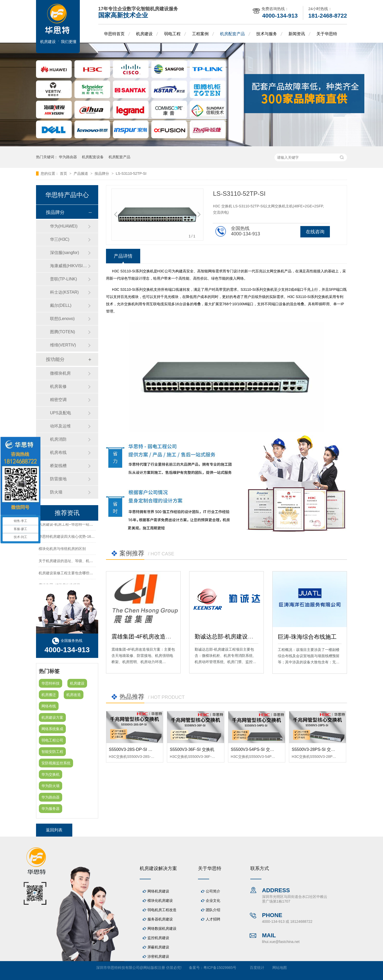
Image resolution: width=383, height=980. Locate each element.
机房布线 (58, 452)
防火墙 (56, 492)
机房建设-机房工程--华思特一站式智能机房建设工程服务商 (86, 525)
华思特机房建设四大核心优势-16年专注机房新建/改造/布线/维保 (90, 537)
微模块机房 (60, 373)
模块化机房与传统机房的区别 (62, 549)
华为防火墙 (51, 786)
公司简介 (213, 891)
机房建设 (144, 34)
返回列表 (54, 830)
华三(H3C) (60, 239)
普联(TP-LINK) (63, 279)
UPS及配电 (61, 413)
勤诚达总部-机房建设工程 (227, 637)
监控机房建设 (158, 938)
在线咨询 (315, 232)
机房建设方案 (52, 717)
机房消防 (58, 439)
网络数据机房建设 (162, 928)
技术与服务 (267, 34)
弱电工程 (172, 34)
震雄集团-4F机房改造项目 (144, 637)
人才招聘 (213, 919)
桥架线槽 (58, 466)
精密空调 (58, 400)
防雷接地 (58, 479)
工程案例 (200, 34)
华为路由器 (68, 157)
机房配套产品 (232, 34)
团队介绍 (213, 910)
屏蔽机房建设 (158, 947)
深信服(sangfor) (65, 253)
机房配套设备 (93, 157)
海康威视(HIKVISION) (69, 266)
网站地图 (280, 968)
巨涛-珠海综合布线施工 (307, 637)
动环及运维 (60, 426)
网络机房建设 (158, 891)
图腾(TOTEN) (63, 332)
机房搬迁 (49, 695)
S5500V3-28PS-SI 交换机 (315, 749)
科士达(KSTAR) (64, 292)
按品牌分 (102, 173)
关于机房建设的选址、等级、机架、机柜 (71, 562)
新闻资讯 (297, 34)
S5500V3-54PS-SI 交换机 (255, 749)
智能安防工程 (52, 752)
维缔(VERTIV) (63, 345)
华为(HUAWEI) (64, 226)
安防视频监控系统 (56, 763)
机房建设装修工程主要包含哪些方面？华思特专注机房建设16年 (90, 574)
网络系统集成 (52, 729)
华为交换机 (51, 774)
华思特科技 (51, 683)
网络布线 (49, 706)
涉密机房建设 (158, 956)
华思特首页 (114, 34)
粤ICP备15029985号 (220, 968)
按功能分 (55, 359)
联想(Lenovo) (62, 319)
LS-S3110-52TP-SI (131, 173)
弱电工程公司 (52, 740)
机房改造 (74, 695)
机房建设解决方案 (158, 868)
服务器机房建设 (160, 919)
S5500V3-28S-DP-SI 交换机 (135, 749)
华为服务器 (51, 809)
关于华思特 (327, 34)
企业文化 (213, 901)
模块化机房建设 (160, 901)
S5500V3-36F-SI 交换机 (192, 749)
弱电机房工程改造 (162, 910)
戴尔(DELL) (61, 305)
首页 (64, 173)
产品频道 (81, 173)
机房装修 (58, 386)
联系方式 (260, 868)
